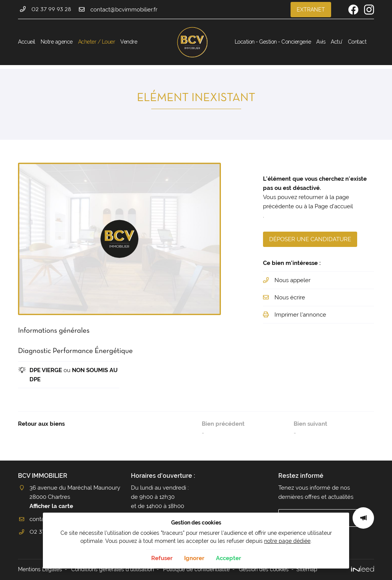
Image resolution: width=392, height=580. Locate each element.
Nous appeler (292, 280)
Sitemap (307, 569)
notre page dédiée (287, 541)
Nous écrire (290, 297)
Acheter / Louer (97, 42)
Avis (321, 42)
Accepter (229, 558)
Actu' (337, 42)
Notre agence (57, 42)
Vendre (129, 42)
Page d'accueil (334, 206)
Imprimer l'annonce (300, 315)
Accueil (27, 42)
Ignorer (194, 558)
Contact (357, 42)
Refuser (162, 558)
